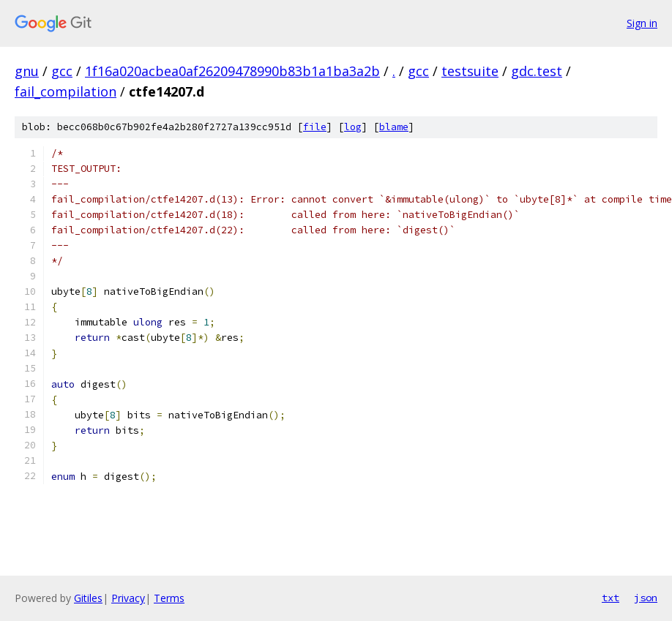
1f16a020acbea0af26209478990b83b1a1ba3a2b (232, 71)
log (353, 127)
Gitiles (88, 598)
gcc (62, 71)
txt (611, 598)
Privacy (128, 598)
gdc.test (537, 71)
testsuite (470, 71)
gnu (27, 71)
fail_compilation (66, 91)
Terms (169, 598)
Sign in (642, 23)
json (646, 598)
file (315, 127)
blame (394, 127)
